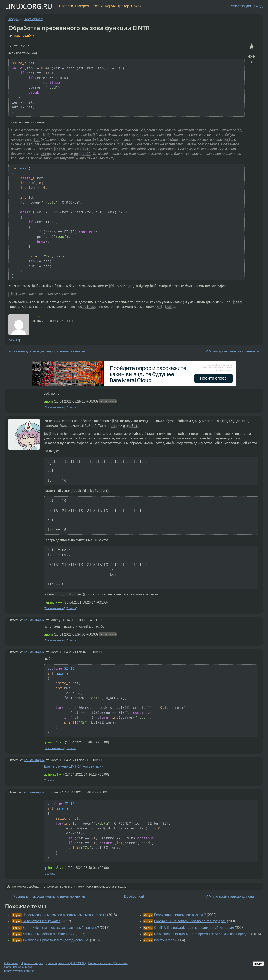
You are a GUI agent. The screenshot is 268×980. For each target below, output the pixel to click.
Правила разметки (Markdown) (108, 963)
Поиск (136, 6)
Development (34, 19)
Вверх (258, 964)
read (17, 35)
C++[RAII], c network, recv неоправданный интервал (194, 928)
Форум (110, 6)
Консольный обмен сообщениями (48, 934)
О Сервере (11, 963)
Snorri (37, 316)
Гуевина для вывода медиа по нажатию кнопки (49, 351)
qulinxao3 (51, 742)
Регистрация (240, 6)
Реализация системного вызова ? (180, 915)
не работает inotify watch (41, 921)
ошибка (28, 35)
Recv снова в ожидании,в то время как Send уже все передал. (202, 934)
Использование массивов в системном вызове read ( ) (64, 915)
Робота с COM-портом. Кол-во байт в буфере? (190, 921)
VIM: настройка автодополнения (231, 351)
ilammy (49, 602)
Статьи (97, 6)
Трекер (123, 6)
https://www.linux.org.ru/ (19, 971)
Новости (66, 6)
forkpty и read (164, 940)
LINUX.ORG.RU (29, 6)
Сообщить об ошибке (18, 967)
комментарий (34, 620)
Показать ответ (55, 407)
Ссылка (14, 340)
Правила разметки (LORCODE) (66, 963)
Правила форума (32, 963)
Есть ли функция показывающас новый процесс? (61, 928)
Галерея (82, 6)
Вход (258, 6)
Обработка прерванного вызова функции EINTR (79, 28)
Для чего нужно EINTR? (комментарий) (74, 766)
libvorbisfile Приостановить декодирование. (56, 940)
